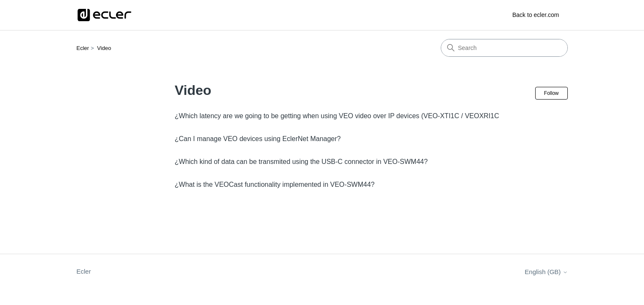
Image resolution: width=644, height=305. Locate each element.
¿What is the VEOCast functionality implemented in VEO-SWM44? (275, 184)
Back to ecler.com (536, 15)
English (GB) (546, 272)
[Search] (504, 48)
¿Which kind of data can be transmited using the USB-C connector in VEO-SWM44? (301, 162)
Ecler (83, 48)
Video (104, 48)
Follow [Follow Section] (551, 93)
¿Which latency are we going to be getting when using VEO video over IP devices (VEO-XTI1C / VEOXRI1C (337, 116)
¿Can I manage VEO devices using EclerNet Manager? (258, 139)
